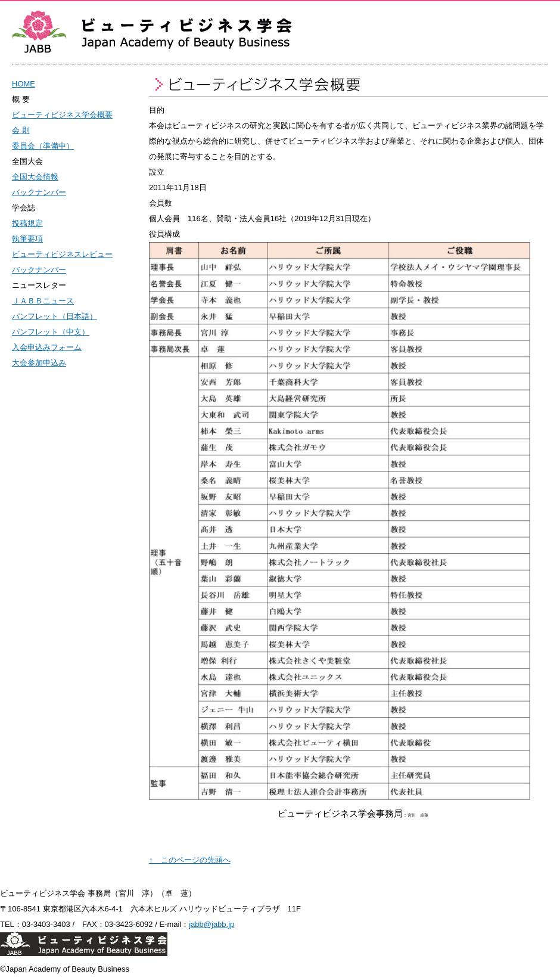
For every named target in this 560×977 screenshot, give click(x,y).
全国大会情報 (35, 177)
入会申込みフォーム (47, 347)
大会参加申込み (39, 363)
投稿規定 (27, 223)
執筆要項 (27, 239)
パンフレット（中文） (51, 332)
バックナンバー (39, 192)
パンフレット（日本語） (55, 316)
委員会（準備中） (43, 146)
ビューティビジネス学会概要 (62, 115)
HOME (24, 84)
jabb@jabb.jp (211, 924)
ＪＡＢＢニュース (43, 301)
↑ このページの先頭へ (190, 860)
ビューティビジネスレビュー (62, 254)
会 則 (21, 130)
